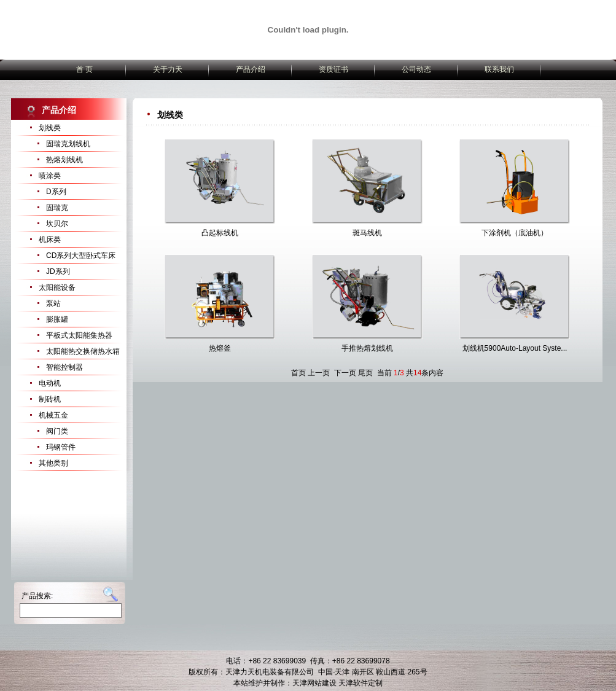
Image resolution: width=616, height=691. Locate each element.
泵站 (53, 303)
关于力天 (168, 69)
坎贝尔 (57, 224)
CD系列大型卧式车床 (81, 256)
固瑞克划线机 (68, 144)
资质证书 (333, 69)
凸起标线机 (220, 233)
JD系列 (58, 271)
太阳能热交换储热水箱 (83, 351)
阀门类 (57, 431)
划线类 (50, 128)
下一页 (345, 373)
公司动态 (416, 69)
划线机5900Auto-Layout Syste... (515, 348)
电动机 (50, 383)
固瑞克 (57, 208)
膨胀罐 (57, 319)
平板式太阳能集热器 (79, 335)
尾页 (365, 373)
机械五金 (53, 415)
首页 (298, 373)
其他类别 (53, 463)
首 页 (84, 69)
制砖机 (50, 399)
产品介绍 (251, 69)
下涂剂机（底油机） (515, 233)
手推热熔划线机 (367, 348)
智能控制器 (64, 367)
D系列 (56, 192)
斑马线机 (367, 233)
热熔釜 (220, 348)
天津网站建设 (314, 683)
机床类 (50, 240)
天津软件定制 (361, 683)
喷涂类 (50, 176)
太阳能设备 (57, 287)
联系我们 (499, 69)
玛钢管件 (61, 447)
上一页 (319, 373)
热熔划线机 (64, 160)
